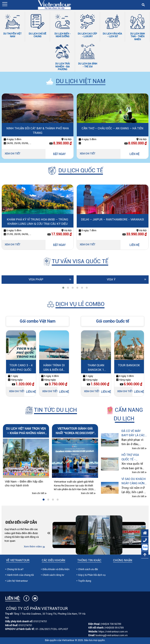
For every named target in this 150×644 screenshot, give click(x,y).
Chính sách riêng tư (53, 575)
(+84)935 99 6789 (114, 628)
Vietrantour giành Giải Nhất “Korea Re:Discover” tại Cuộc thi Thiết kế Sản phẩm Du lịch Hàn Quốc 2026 (75, 431)
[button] (5, 4)
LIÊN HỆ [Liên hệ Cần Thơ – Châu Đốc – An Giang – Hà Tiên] (134, 154)
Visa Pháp (36, 279)
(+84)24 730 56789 (111, 624)
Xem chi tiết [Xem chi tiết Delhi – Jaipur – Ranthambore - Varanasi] (87, 244)
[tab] (63, 288)
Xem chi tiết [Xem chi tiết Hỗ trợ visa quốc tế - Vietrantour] (138, 473)
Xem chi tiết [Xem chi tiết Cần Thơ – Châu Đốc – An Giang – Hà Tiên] (87, 154)
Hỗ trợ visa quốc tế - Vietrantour (131, 457)
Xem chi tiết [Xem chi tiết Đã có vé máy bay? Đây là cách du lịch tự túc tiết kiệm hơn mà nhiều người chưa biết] (138, 448)
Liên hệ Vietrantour (17, 581)
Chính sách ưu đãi (88, 569)
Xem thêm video (33, 546)
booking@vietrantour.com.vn (112, 635)
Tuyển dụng (85, 581)
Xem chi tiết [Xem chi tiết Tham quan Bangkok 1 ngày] (92, 391)
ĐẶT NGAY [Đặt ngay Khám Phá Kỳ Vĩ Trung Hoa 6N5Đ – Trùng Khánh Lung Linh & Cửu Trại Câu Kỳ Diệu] (59, 245)
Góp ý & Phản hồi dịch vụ (92, 575)
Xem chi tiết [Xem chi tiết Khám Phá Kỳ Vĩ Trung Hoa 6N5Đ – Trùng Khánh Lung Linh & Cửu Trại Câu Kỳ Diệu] (12, 244)
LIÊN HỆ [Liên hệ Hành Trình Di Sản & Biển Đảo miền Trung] (64, 392)
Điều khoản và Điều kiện (56, 569)
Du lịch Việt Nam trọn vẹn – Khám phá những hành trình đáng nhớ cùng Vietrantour (26, 431)
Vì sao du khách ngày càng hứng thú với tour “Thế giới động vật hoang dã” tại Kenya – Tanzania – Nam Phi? (134, 481)
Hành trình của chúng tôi (20, 575)
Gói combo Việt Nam (37, 321)
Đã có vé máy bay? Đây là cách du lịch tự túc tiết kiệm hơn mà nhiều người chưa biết (134, 433)
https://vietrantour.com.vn (113, 632)
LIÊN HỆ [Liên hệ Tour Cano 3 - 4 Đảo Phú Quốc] (31, 392)
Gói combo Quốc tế (112, 321)
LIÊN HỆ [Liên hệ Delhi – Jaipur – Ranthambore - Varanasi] (134, 245)
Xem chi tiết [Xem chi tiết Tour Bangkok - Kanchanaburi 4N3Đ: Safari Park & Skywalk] (125, 391)
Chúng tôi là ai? (15, 569)
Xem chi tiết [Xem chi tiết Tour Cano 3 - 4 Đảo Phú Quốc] (17, 391)
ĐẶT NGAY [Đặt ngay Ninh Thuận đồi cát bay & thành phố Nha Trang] (59, 154)
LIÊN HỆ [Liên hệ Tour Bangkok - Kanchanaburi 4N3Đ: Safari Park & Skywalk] (139, 392)
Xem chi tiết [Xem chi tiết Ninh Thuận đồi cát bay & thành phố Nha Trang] (12, 154)
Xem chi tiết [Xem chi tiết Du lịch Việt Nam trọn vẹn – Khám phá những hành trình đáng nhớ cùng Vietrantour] (38, 493)
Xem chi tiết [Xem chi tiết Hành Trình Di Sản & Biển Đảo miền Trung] (50, 391)
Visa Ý (111, 279)
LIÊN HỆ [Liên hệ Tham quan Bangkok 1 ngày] (106, 392)
